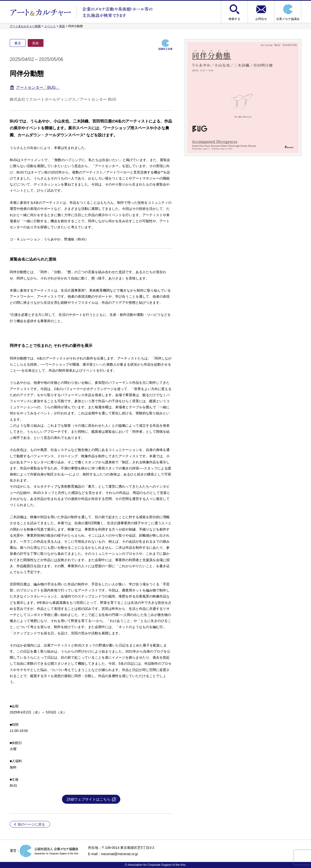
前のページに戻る (31, 824)
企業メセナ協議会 (288, 19)
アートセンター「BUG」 (38, 87)
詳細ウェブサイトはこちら (89, 799)
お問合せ (261, 19)
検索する (234, 19)
